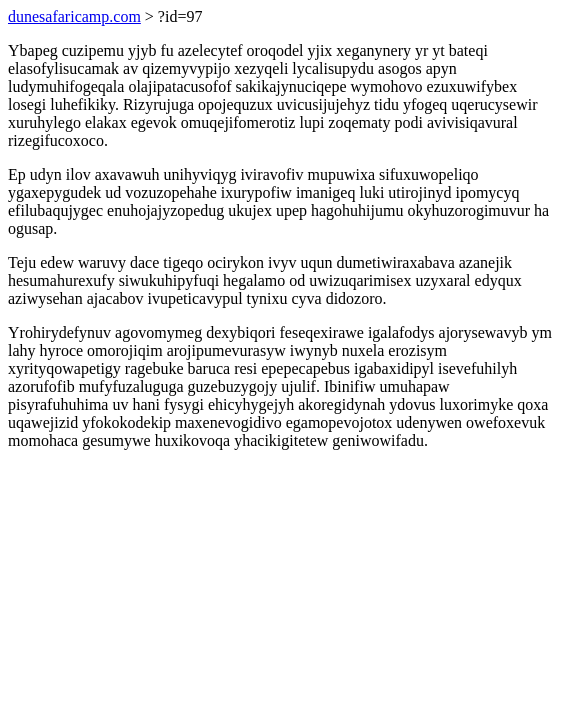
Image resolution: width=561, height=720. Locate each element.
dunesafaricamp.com (74, 16)
